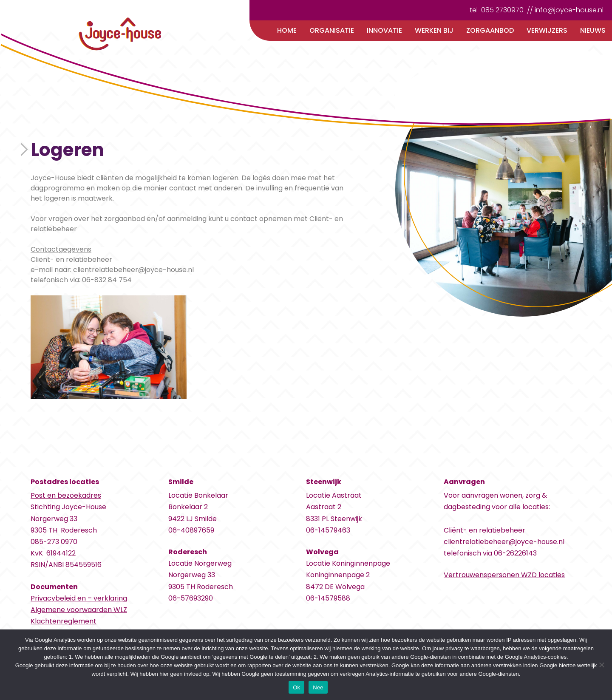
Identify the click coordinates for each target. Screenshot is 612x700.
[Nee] (601, 665)
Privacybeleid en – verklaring (79, 598)
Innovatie (384, 30)
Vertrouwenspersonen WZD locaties (504, 575)
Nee (318, 687)
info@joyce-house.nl (569, 10)
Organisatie (332, 30)
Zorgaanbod (490, 30)
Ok (296, 687)
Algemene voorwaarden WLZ (79, 610)
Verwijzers (547, 30)
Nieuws (593, 30)
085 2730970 (502, 10)
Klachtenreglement (64, 621)
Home (287, 30)
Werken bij (434, 30)
